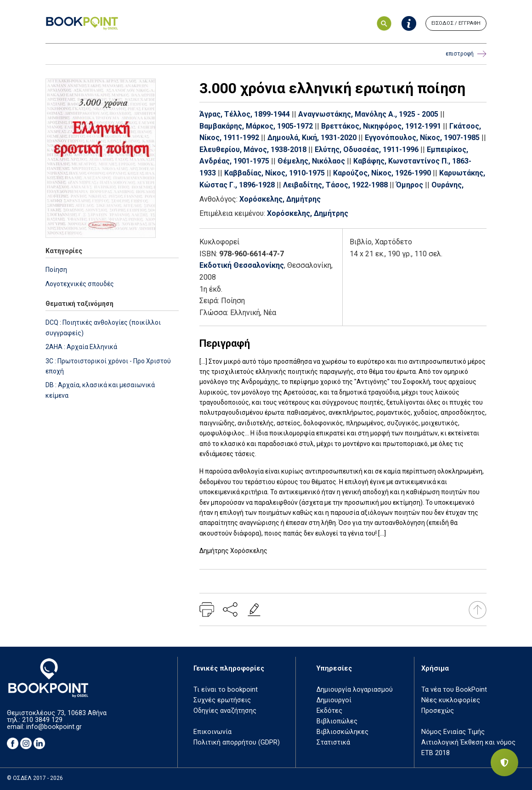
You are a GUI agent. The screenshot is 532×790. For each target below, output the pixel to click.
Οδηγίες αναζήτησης (225, 711)
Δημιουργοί (334, 700)
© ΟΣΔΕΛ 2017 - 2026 (35, 778)
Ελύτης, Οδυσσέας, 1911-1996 (367, 150)
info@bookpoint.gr (54, 727)
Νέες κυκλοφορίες (451, 700)
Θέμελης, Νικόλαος (311, 161)
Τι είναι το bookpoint (226, 690)
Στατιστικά (333, 742)
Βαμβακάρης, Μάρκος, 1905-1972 (256, 126)
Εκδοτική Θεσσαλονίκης (242, 265)
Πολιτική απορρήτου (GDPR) (237, 742)
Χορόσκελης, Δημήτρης (280, 199)
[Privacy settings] (504, 762)
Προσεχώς (438, 711)
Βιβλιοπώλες (337, 721)
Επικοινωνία (212, 732)
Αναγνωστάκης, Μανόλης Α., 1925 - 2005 (368, 114)
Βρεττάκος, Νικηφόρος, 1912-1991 (381, 126)
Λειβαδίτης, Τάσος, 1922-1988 (335, 185)
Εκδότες (329, 711)
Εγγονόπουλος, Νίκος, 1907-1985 (422, 138)
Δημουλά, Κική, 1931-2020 (312, 138)
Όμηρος (410, 185)
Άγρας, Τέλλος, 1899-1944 (245, 114)
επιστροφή (466, 54)
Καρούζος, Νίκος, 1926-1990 (382, 173)
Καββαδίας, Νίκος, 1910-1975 (274, 173)
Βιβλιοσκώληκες (342, 732)
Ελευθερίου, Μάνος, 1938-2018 (253, 150)
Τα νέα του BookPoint (454, 690)
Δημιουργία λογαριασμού (355, 690)
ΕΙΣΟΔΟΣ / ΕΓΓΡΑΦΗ (456, 23)
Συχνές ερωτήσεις (222, 700)
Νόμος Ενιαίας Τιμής (453, 732)
